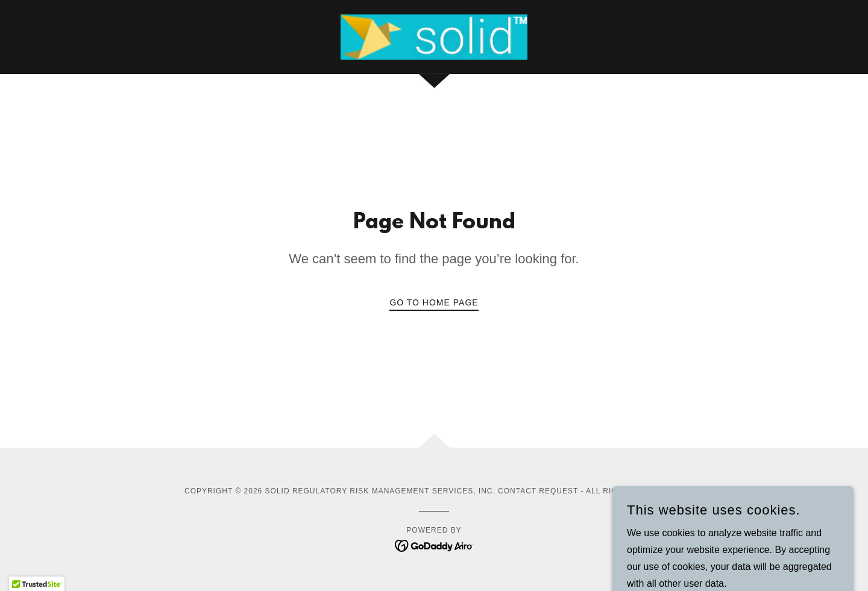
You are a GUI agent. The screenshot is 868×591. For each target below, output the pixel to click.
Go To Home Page (434, 302)
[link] (434, 36)
